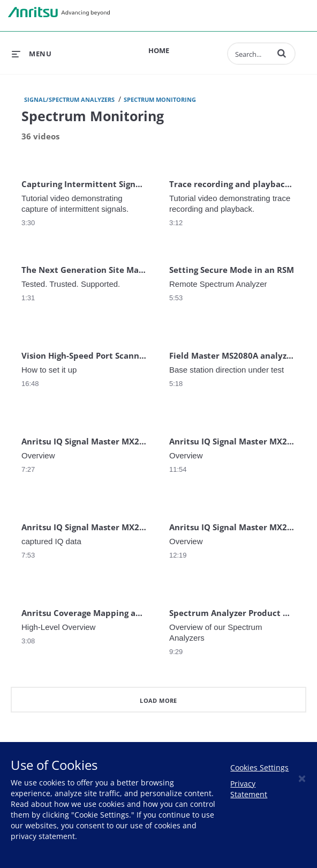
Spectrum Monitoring (160, 99)
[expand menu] (32, 54)
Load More (159, 700)
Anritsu (59, 12)
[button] (282, 53)
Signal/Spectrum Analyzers (69, 99)
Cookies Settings (259, 767)
